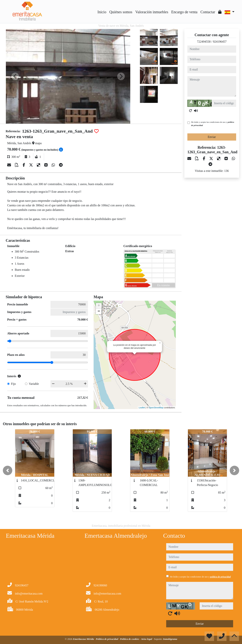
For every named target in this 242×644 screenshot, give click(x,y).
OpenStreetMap (156, 408)
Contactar (208, 12)
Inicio (102, 12)
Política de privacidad (107, 639)
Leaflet (142, 408)
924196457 (220, 42)
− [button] (99, 311)
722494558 (204, 42)
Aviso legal (147, 639)
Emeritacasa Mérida (84, 639)
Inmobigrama (170, 639)
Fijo (13, 384)
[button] (8, 470)
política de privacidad (220, 577)
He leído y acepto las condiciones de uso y (213, 124)
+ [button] (99, 306)
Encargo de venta (184, 12)
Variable (34, 384)
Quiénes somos (121, 12)
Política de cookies (130, 639)
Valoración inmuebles (152, 12)
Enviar (212, 137)
